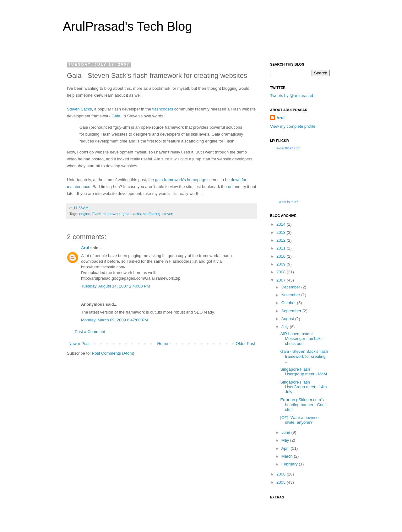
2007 (282, 280)
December (291, 287)
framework (112, 214)
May (286, 440)
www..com (288, 148)
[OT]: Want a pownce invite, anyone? (299, 420)
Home (163, 344)
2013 (282, 232)
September (292, 311)
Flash (97, 214)
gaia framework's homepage (181, 180)
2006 (282, 474)
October (289, 303)
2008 (282, 272)
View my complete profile (293, 126)
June (286, 432)
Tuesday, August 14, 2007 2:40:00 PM (116, 286)
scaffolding (152, 214)
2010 (282, 256)
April (286, 448)
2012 (282, 240)
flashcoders (163, 109)
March (288, 456)
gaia (126, 214)
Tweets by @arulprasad (292, 96)
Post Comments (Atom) (113, 353)
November (291, 295)
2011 (282, 248)
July (286, 327)
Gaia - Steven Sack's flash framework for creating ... (304, 356)
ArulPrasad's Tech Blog (128, 26)
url (230, 187)
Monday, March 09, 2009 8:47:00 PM (114, 320)
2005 (282, 482)
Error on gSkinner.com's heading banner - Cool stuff (303, 405)
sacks (136, 214)
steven (168, 214)
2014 (282, 224)
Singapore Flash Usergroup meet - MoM (304, 372)
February (290, 464)
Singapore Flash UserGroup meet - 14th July (303, 387)
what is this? (288, 202)
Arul (85, 248)
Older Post (245, 344)
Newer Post (79, 344)
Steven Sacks (79, 109)
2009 (282, 264)
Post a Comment (90, 332)
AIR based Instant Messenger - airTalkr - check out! (302, 339)
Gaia (116, 116)
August (288, 319)
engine (85, 214)
